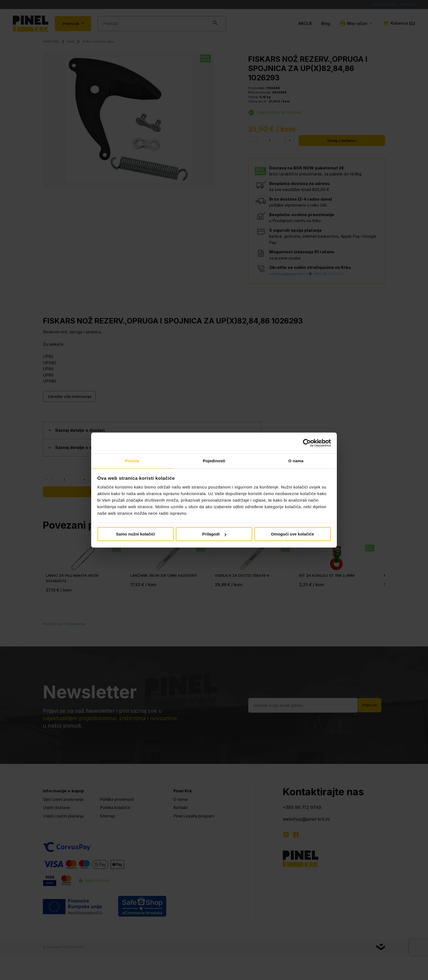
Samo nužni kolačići (136, 535)
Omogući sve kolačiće (293, 535)
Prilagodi (214, 535)
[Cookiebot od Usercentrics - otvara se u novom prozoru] (307, 443)
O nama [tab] (296, 461)
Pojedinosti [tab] (214, 461)
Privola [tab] (132, 461)
